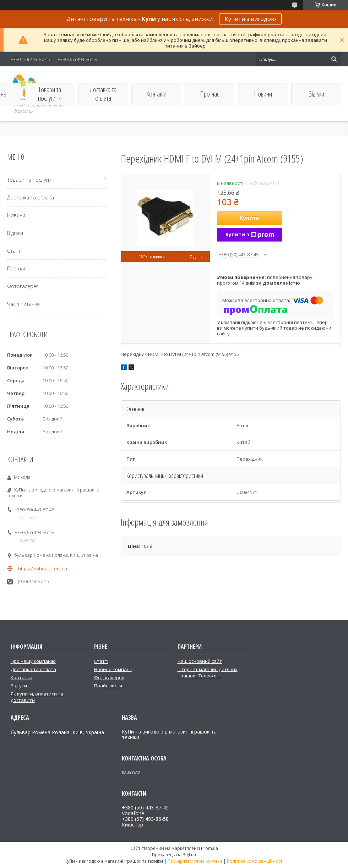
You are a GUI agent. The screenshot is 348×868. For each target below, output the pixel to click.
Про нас (210, 94)
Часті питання (23, 304)
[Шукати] (334, 59)
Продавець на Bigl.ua (174, 855)
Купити (250, 218)
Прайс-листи (108, 686)
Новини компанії (113, 669)
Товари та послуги (50, 94)
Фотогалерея (23, 286)
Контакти (156, 94)
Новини (263, 94)
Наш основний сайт (200, 661)
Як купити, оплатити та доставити (37, 697)
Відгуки (316, 94)
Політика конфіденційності (255, 861)
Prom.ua (210, 848)
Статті (14, 251)
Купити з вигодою (250, 19)
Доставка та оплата (103, 94)
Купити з (250, 234)
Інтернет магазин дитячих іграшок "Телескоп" (208, 672)
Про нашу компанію (33, 661)
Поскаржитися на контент (195, 861)
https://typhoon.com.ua (43, 568)
